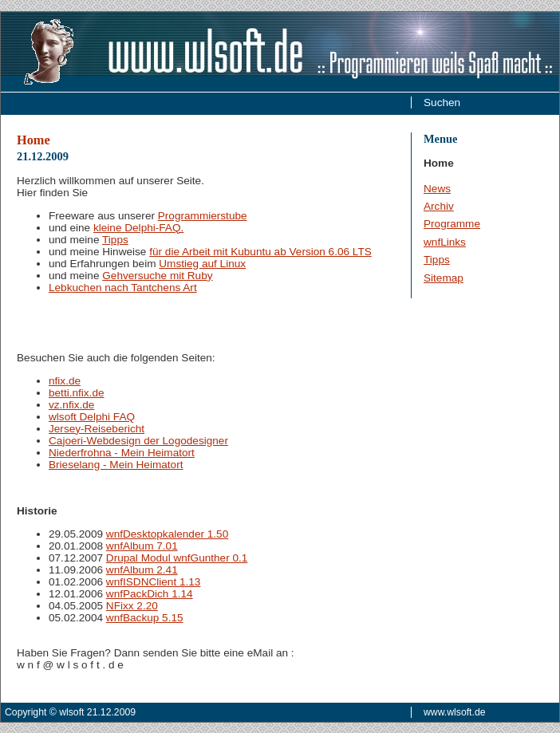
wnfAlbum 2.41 (142, 570)
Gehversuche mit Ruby (157, 276)
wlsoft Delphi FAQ (92, 417)
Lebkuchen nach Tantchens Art (123, 288)
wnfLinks (445, 242)
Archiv (439, 206)
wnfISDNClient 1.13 (154, 582)
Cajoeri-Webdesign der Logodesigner (138, 441)
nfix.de (65, 381)
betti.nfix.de (77, 393)
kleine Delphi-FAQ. (138, 228)
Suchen (442, 102)
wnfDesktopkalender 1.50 (167, 534)
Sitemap (444, 278)
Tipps (437, 260)
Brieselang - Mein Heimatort (116, 465)
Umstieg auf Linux (202, 264)
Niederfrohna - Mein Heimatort (122, 453)
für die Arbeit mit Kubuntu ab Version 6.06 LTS (260, 252)
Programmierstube (203, 216)
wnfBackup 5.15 (145, 618)
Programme (452, 224)
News (437, 189)
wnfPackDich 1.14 (150, 594)
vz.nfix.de (71, 405)
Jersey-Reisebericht (97, 429)
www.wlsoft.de (455, 712)
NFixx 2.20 (132, 606)
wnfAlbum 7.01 (142, 546)
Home (34, 140)
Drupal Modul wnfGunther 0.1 (177, 558)
